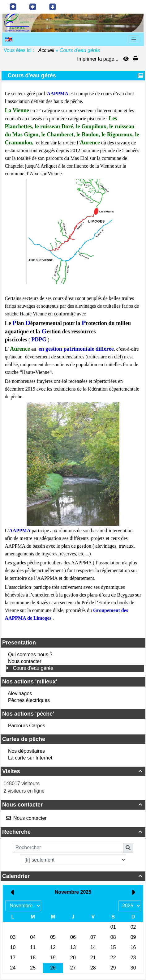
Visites (73, 771)
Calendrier (73, 876)
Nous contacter (25, 661)
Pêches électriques (29, 700)
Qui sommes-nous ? (30, 655)
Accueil (46, 50)
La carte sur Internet (30, 758)
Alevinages (20, 693)
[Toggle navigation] (134, 39)
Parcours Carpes (27, 726)
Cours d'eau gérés (33, 668)
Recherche (73, 832)
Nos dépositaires (26, 751)
